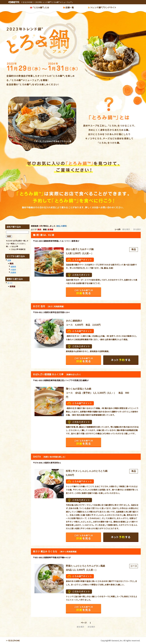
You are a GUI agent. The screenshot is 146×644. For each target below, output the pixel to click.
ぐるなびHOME (27, 2)
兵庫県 (13, 273)
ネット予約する (121, 360)
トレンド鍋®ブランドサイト (103, 8)
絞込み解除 (61, 226)
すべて (10, 283)
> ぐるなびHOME (13, 640)
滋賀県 (13, 267)
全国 (9, 260)
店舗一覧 (70, 8)
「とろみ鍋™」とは (41, 8)
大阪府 (13, 270)
